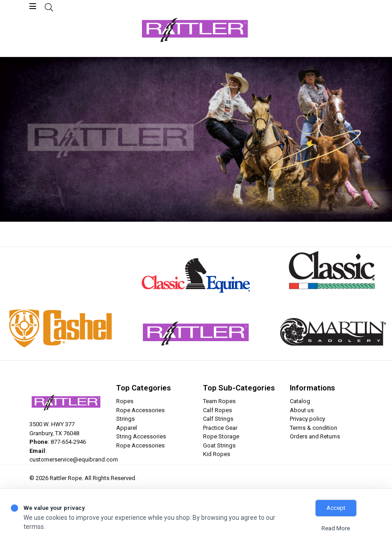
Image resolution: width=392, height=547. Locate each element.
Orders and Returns (315, 436)
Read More (336, 528)
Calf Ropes (217, 410)
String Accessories (141, 436)
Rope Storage (221, 436)
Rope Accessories (140, 410)
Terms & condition (314, 428)
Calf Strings (218, 419)
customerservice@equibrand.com (74, 459)
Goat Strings (219, 445)
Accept (336, 508)
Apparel (127, 428)
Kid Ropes (217, 454)
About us (302, 410)
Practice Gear (220, 428)
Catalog (300, 401)
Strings (125, 419)
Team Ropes (219, 401)
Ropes (125, 401)
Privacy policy (307, 419)
